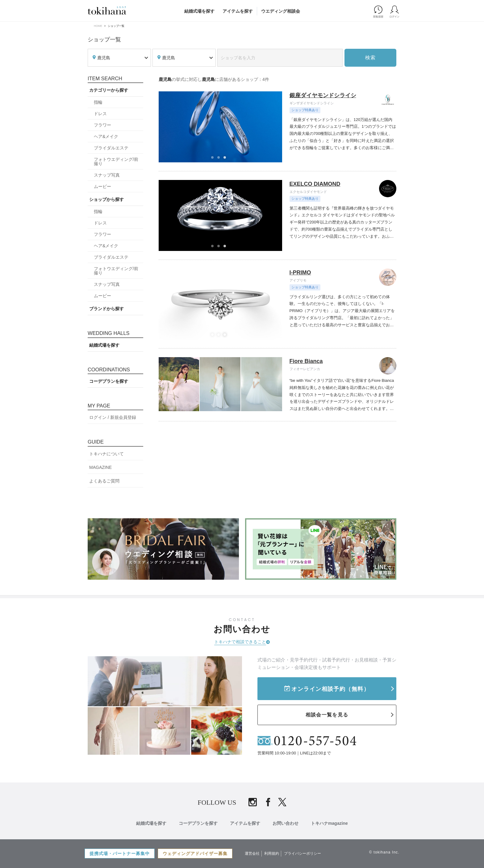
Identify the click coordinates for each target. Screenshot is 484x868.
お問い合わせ (286, 823)
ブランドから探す (106, 309)
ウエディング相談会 (281, 11)
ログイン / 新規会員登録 (113, 417)
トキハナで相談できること (240, 642)
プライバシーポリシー (302, 853)
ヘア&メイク (106, 136)
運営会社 (252, 853)
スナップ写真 (107, 175)
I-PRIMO (300, 273)
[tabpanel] (221, 127)
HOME (98, 26)
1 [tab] (214, 159)
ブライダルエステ (111, 148)
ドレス (100, 114)
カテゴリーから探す (109, 90)
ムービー (102, 186)
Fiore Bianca (306, 361)
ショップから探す (106, 199)
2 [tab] (220, 159)
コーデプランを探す (109, 381)
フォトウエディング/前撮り (116, 161)
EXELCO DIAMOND (315, 184)
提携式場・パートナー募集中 (120, 853)
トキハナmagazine (329, 823)
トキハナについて (106, 454)
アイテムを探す (238, 11)
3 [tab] (227, 159)
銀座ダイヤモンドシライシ (323, 95)
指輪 (98, 102)
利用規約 (272, 853)
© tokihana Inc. (384, 852)
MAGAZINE (100, 467)
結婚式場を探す (199, 11)
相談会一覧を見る (327, 715)
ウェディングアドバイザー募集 (195, 853)
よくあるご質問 (104, 481)
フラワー (102, 125)
